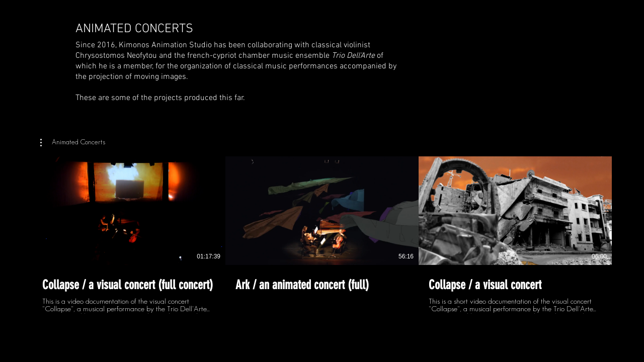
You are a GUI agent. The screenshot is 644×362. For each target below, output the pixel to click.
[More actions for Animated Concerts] (73, 143)
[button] (73, 143)
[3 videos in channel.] (322, 235)
